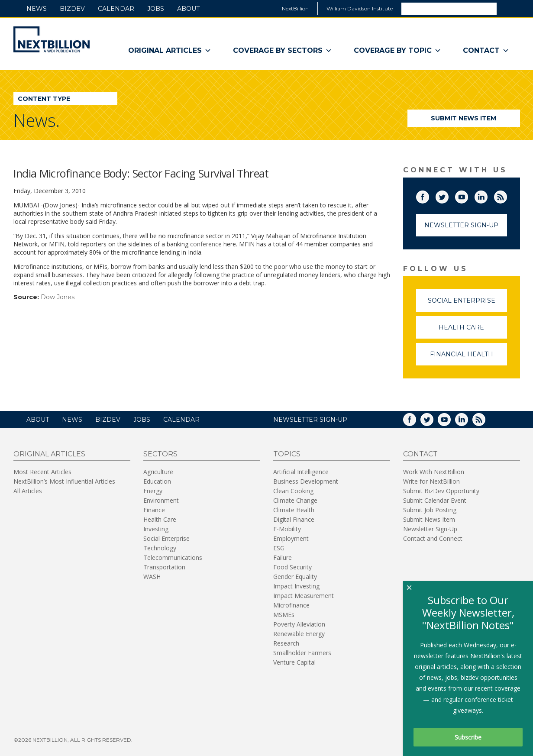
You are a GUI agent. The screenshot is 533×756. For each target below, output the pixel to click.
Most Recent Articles (42, 472)
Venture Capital (294, 662)
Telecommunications (173, 557)
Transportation (164, 567)
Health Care (473, 331)
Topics (287, 454)
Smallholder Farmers (302, 653)
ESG (279, 548)
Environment (161, 500)
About (188, 9)
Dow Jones (58, 297)
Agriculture (158, 472)
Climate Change (295, 500)
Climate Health (294, 510)
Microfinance (291, 605)
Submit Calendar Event (435, 500)
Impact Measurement (304, 596)
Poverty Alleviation (299, 624)
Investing (156, 529)
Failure (283, 557)
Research (286, 643)
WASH (152, 577)
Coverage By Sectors (283, 51)
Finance (154, 510)
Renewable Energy (299, 634)
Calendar (116, 9)
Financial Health (468, 358)
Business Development (306, 481)
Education (157, 481)
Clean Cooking (293, 491)
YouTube (468, 195)
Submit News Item (464, 118)
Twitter (448, 195)
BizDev (72, 9)
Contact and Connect (433, 538)
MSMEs (284, 615)
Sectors (160, 454)
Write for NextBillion (431, 481)
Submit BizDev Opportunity (441, 491)
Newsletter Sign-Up (461, 225)
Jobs (156, 9)
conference (206, 244)
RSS (507, 195)
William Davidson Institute (360, 8)
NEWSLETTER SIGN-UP (310, 420)
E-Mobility (287, 529)
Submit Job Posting (430, 510)
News (37, 9)
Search (508, 8)
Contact (486, 51)
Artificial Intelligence (301, 472)
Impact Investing (296, 586)
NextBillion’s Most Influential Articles (64, 481)
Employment (291, 538)
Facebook (429, 195)
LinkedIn (487, 195)
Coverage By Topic (397, 51)
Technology (160, 548)
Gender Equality (295, 577)
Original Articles (170, 51)
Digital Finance (294, 519)
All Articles (28, 491)
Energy (153, 491)
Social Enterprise (467, 304)
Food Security (292, 567)
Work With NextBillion (434, 472)
